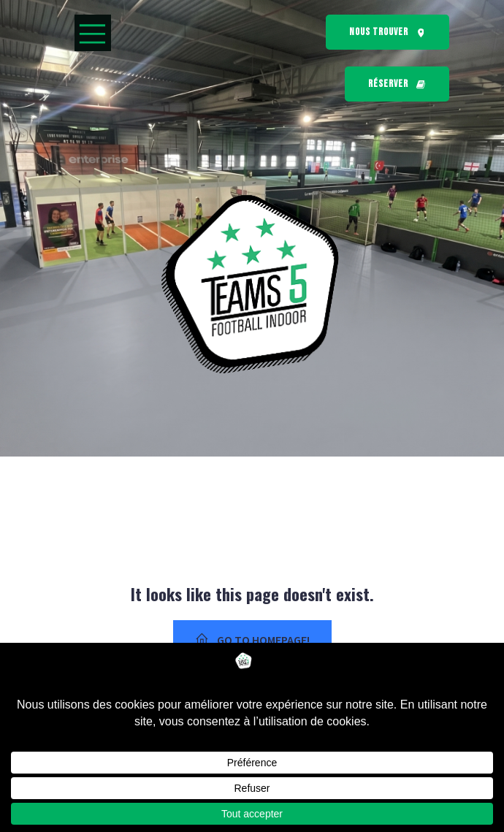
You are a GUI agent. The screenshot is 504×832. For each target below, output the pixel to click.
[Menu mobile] (93, 33)
